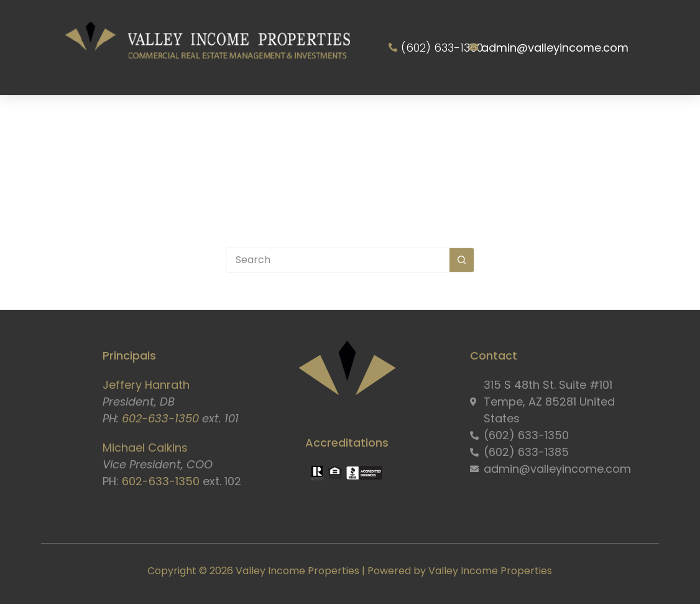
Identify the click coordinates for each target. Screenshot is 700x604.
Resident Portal (574, 118)
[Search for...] (338, 260)
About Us (164, 118)
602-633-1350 (160, 418)
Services (251, 118)
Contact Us (351, 175)
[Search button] (462, 260)
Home (93, 118)
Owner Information (447, 118)
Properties (335, 118)
